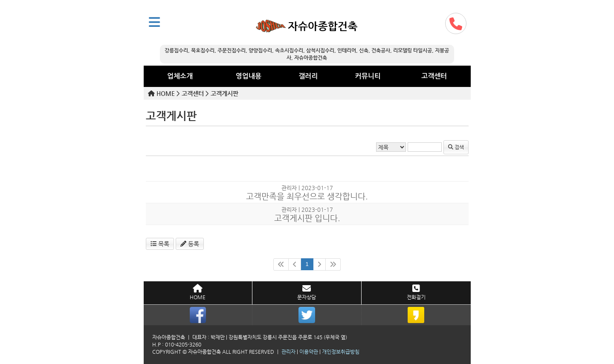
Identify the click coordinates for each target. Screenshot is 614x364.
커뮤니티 (368, 76)
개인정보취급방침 (341, 352)
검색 (456, 147)
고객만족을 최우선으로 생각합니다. (307, 196)
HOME (198, 292)
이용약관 (309, 352)
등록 (190, 244)
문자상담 (307, 292)
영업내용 (249, 76)
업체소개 (180, 76)
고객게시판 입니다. (307, 218)
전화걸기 (416, 292)
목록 (160, 244)
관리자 (288, 352)
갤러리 (308, 76)
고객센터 (434, 76)
